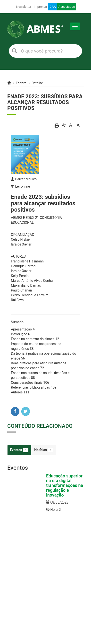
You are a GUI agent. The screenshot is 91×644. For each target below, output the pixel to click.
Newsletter (24, 7)
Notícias (44, 450)
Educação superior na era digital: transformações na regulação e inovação (65, 485)
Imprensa (40, 7)
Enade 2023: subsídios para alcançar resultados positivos (45, 102)
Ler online (20, 186)
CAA (53, 7)
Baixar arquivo (24, 179)
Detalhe (37, 83)
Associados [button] (67, 7)
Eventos (19, 450)
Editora (21, 83)
